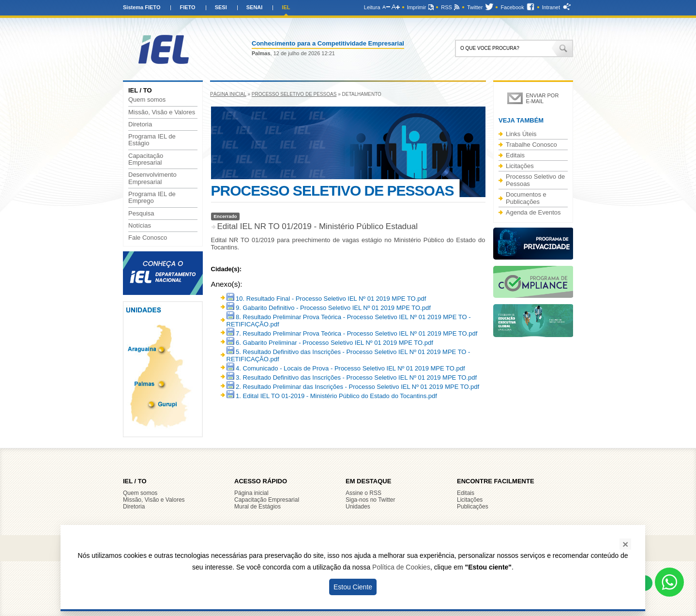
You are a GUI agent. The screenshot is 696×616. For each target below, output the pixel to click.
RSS (446, 7)
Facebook (512, 7)
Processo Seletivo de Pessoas (294, 94)
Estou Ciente (353, 587)
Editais (515, 155)
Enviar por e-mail (543, 98)
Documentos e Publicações (526, 198)
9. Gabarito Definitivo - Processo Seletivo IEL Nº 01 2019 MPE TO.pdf (329, 308)
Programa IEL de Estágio (152, 140)
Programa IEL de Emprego (152, 198)
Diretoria (140, 124)
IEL (286, 7)
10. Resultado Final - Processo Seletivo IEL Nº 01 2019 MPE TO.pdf (326, 299)
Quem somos (147, 100)
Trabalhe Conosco (531, 145)
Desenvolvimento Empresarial (152, 178)
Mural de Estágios (257, 507)
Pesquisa (141, 214)
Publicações (473, 507)
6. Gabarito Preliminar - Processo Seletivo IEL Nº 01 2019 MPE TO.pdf (330, 343)
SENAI (255, 7)
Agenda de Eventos (533, 212)
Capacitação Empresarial (146, 159)
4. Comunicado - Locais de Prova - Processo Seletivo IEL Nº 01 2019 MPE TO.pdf (346, 368)
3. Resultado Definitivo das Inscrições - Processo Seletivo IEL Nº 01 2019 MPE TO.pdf (352, 377)
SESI (221, 7)
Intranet (551, 7)
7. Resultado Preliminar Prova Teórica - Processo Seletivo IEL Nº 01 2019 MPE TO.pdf (352, 333)
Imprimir (417, 7)
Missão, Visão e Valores (162, 112)
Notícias (140, 226)
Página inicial (228, 94)
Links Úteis (521, 134)
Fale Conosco (148, 238)
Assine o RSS (363, 493)
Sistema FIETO (142, 7)
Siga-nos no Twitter (371, 500)
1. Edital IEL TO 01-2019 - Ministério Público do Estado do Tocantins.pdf (332, 396)
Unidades (358, 507)
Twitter (475, 7)
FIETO (187, 7)
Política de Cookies (401, 567)
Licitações (520, 166)
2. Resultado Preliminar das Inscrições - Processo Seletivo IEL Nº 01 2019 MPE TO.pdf (353, 387)
